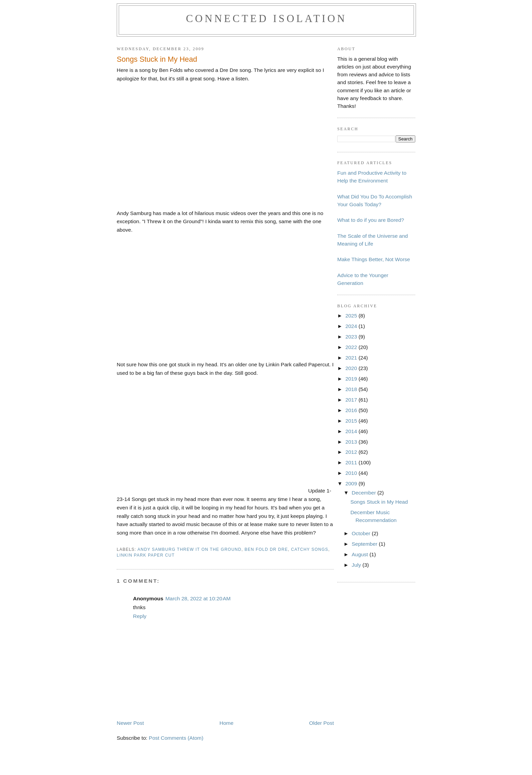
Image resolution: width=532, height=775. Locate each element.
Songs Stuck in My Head (379, 502)
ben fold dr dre (266, 549)
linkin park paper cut (146, 555)
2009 (352, 483)
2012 (352, 452)
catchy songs (310, 549)
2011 (352, 462)
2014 (352, 431)
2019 (352, 379)
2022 (352, 347)
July (357, 565)
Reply (140, 616)
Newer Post (130, 723)
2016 (352, 410)
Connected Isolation (266, 18)
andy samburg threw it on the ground (189, 549)
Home (226, 723)
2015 (352, 421)
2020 (352, 368)
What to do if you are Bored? (371, 220)
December (364, 493)
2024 (352, 326)
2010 (352, 473)
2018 (352, 389)
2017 (352, 400)
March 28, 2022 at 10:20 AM (198, 598)
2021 (352, 358)
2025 (352, 316)
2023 (352, 337)
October (362, 533)
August (360, 554)
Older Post (321, 723)
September (365, 544)
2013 (352, 442)
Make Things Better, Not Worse (374, 259)
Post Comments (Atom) (176, 738)
